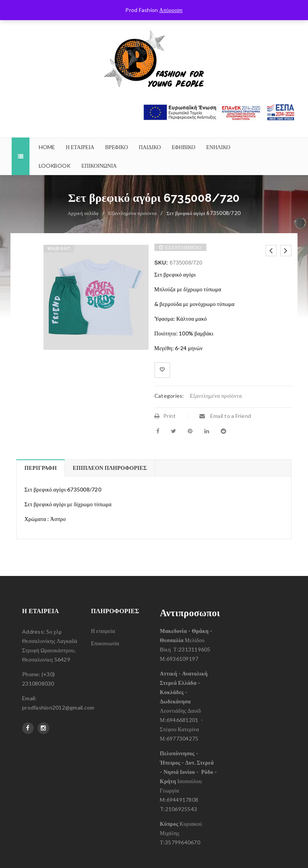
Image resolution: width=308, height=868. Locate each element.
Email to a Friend (225, 416)
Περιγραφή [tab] (41, 468)
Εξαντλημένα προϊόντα (132, 213)
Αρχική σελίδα (83, 213)
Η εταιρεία (103, 631)
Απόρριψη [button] (171, 10)
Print (165, 416)
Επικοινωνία (105, 643)
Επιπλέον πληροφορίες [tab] (110, 468)
